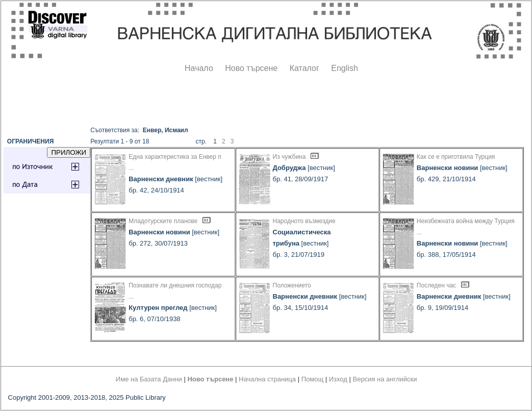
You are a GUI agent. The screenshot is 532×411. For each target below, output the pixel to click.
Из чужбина (289, 157)
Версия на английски (385, 379)
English (344, 68)
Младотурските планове (163, 221)
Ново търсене (251, 68)
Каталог (305, 68)
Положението (292, 285)
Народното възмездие (304, 221)
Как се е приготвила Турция (456, 157)
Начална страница (267, 379)
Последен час (436, 285)
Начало (199, 68)
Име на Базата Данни (149, 379)
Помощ (312, 379)
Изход (338, 379)
